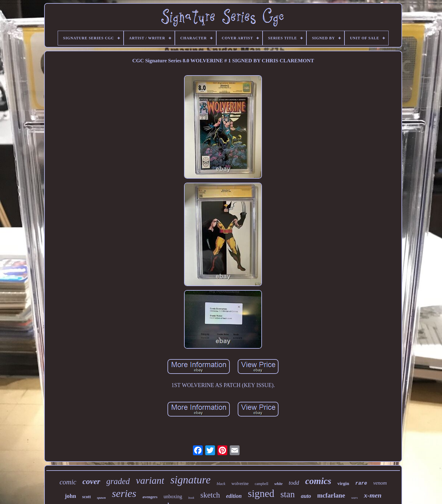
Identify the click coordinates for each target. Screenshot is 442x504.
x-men (373, 495)
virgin (343, 483)
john (70, 496)
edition (234, 496)
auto (306, 496)
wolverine (240, 484)
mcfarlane (331, 495)
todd (294, 483)
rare (361, 483)
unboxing (173, 496)
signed (261, 494)
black (221, 484)
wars (354, 498)
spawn (101, 498)
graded (118, 481)
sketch (210, 495)
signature (190, 480)
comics (318, 481)
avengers (150, 497)
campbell (262, 484)
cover (91, 481)
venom (380, 483)
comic (68, 482)
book (191, 498)
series (124, 493)
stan (288, 494)
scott (86, 497)
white (279, 484)
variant (150, 480)
